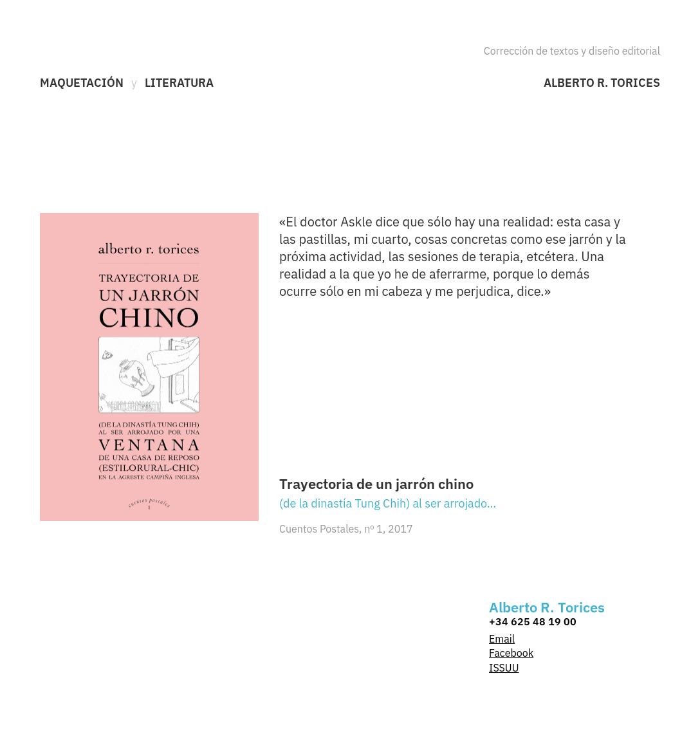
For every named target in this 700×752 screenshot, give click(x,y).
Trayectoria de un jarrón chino (376, 483)
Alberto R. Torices (602, 83)
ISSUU (504, 668)
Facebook (511, 653)
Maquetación (82, 83)
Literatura (179, 83)
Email (502, 639)
